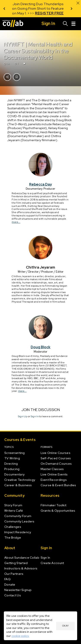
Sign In (34, 416)
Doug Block (40, 347)
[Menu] (73, 24)
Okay (65, 626)
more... (16, 222)
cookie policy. (20, 636)
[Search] (65, 24)
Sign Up (22, 416)
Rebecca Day (40, 184)
